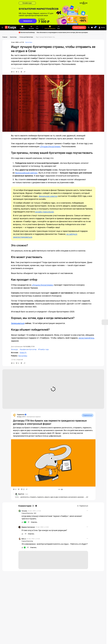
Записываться (18, 323)
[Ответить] (34, 522)
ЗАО (35, 513)
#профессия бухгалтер (28, 349)
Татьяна (24, 511)
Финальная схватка (48, 196)
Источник (15, 353)
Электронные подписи (34, 417)
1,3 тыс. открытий (17, 68)
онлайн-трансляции (44, 212)
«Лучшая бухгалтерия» (50, 146)
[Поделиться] (25, 72)
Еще (37, 27)
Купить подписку (79, 27)
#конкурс (15, 349)
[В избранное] (21, 72)
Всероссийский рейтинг (27, 173)
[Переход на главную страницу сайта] (10, 27)
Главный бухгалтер (27, 513)
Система (31, 27)
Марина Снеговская (28, 527)
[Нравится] (17, 72)
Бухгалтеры (29, 42)
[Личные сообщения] (92, 27)
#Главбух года (43, 349)
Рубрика (14, 356)
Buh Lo (24, 539)
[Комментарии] (13, 72)
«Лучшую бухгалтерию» (43, 285)
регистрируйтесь (87, 338)
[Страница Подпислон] (15, 415)
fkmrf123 (21, 494)
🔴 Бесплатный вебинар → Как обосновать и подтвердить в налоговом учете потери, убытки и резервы (53, 32)
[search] (89, 27)
